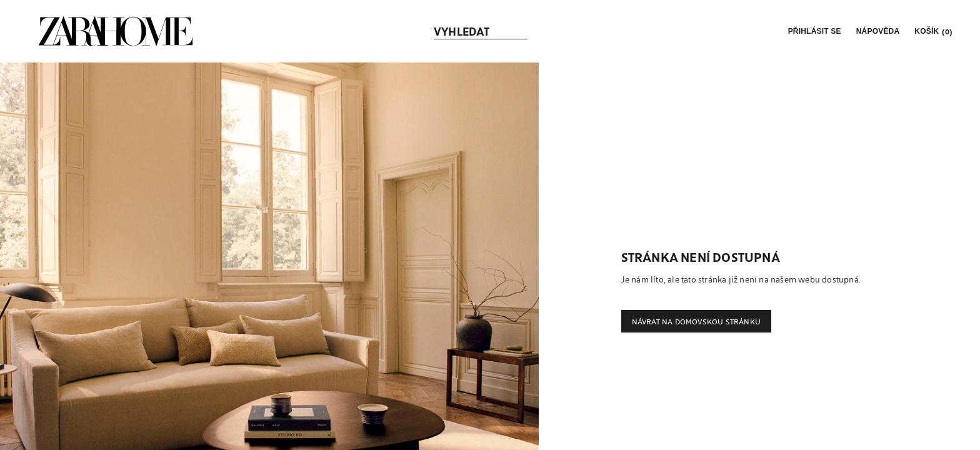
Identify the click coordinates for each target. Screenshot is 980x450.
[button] (813, 31)
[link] (116, 31)
